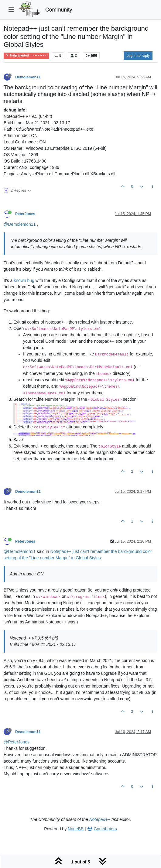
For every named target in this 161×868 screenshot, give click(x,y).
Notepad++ (100, 819)
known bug (24, 280)
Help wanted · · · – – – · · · (26, 55)
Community (59, 10)
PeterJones (25, 214)
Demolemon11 (28, 77)
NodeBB (76, 829)
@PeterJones (17, 742)
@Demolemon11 (20, 224)
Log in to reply (138, 56)
